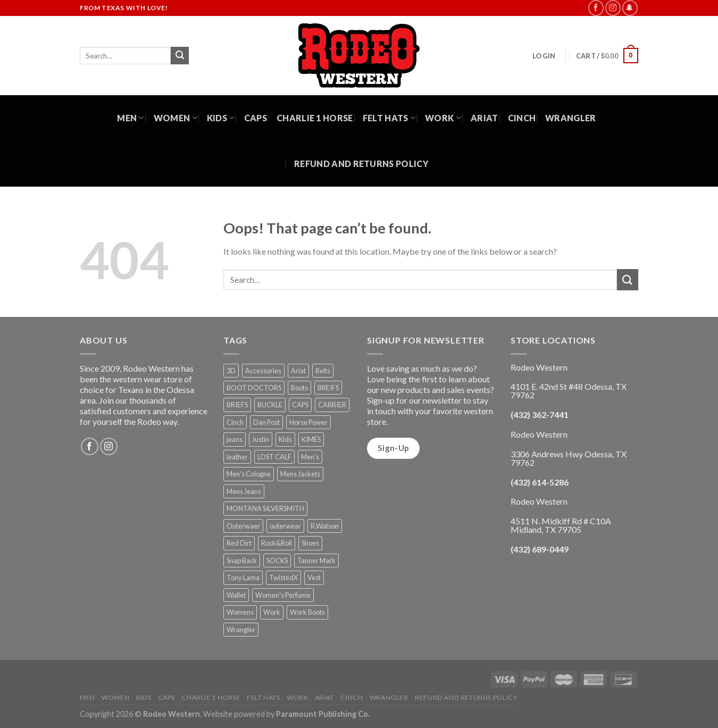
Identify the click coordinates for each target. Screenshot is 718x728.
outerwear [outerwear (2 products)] (285, 526)
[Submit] (180, 56)
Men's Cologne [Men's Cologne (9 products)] (249, 474)
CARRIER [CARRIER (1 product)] (332, 405)
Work (443, 118)
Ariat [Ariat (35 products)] (298, 371)
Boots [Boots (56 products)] (299, 388)
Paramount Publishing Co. (323, 714)
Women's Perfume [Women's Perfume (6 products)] (283, 595)
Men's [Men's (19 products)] (310, 457)
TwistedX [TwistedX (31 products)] (283, 578)
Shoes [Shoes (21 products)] (310, 543)
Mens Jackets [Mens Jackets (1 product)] (300, 474)
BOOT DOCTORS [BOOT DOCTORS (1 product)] (254, 388)
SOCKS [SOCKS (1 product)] (277, 560)
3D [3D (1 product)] (231, 371)
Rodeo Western (172, 714)
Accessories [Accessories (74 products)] (263, 371)
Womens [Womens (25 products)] (240, 612)
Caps (256, 118)
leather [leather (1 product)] (237, 457)
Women (176, 118)
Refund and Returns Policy (361, 164)
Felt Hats (389, 118)
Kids (221, 118)
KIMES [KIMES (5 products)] (311, 439)
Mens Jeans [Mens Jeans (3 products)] (244, 491)
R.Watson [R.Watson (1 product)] (325, 526)
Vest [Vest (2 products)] (314, 578)
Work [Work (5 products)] (272, 612)
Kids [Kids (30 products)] (285, 439)
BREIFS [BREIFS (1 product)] (328, 388)
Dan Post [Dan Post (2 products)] (266, 422)
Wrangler (571, 118)
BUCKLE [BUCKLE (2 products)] (270, 405)
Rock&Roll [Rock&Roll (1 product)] (277, 543)
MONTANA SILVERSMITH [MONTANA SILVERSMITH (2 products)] (265, 508)
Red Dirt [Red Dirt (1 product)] (239, 543)
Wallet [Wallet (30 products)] (236, 595)
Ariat (485, 118)
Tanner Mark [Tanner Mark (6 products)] (316, 560)
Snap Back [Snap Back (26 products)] (242, 560)
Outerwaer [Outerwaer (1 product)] (243, 526)
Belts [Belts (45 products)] (323, 371)
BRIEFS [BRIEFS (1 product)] (237, 405)
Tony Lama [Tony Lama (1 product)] (243, 578)
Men (130, 118)
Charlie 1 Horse (315, 118)
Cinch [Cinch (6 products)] (235, 422)
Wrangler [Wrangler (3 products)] (241, 630)
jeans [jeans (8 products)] (235, 439)
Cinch (522, 118)
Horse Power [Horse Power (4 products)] (308, 422)
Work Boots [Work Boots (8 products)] (307, 612)
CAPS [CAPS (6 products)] (300, 405)
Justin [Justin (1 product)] (261, 439)
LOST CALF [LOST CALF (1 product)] (274, 457)
